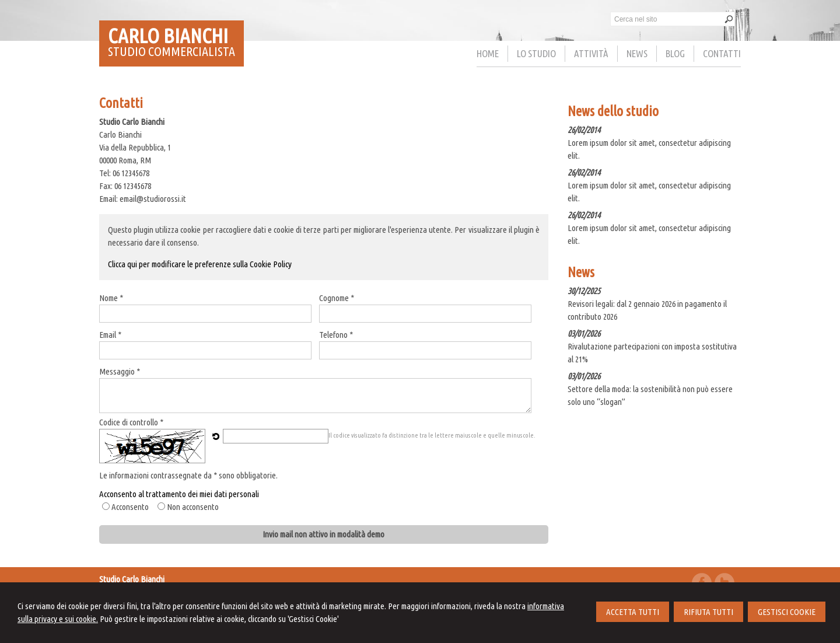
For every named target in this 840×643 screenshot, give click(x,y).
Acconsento (130, 507)
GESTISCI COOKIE (787, 612)
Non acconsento (193, 507)
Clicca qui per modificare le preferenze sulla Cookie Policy (200, 264)
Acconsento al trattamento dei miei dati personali (179, 494)
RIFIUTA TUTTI (708, 612)
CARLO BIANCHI (168, 36)
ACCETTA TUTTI (633, 612)
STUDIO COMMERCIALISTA (171, 51)
